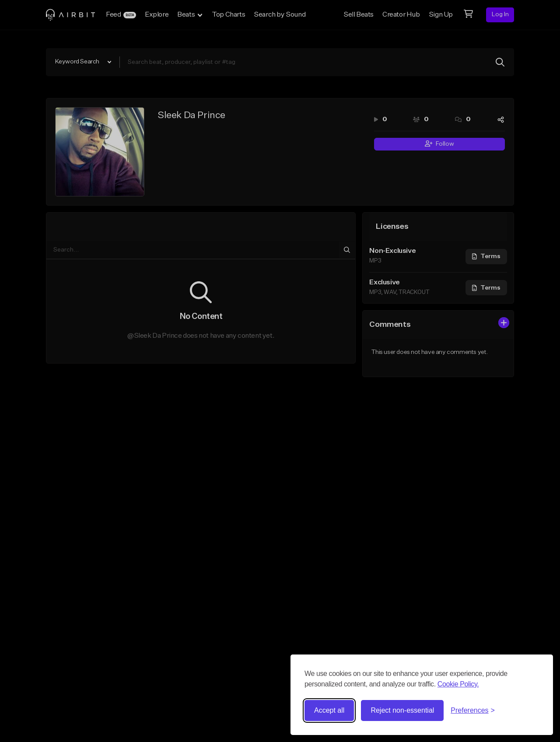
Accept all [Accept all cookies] (329, 710)
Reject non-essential (402, 710)
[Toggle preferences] (473, 710)
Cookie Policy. (458, 684)
